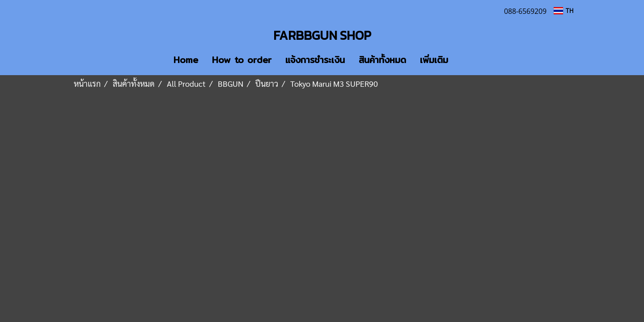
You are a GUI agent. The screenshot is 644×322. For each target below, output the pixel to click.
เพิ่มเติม (434, 60)
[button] (468, 60)
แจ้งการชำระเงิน (315, 60)
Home (186, 60)
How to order (242, 60)
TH (563, 11)
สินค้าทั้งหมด (382, 60)
